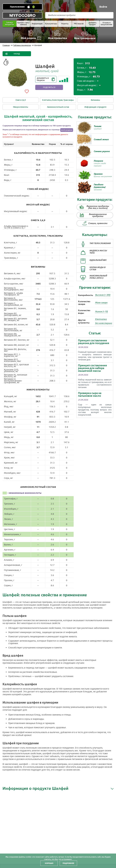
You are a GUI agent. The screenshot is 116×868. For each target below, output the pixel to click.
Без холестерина (103, 323)
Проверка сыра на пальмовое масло (90, 394)
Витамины (95, 100)
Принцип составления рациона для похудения (94, 342)
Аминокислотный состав (58, 107)
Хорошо (49, 863)
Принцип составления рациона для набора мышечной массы (92, 368)
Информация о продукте (95, 107)
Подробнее (68, 863)
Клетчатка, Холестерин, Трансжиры (58, 100)
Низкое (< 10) (101, 312)
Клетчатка (101, 319)
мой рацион (67, 130)
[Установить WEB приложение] (22, 7)
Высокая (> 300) (103, 295)
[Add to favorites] (27, 91)
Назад (17, 54)
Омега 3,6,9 (21, 100)
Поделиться (49, 87)
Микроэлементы (21, 107)
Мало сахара (101, 303)
